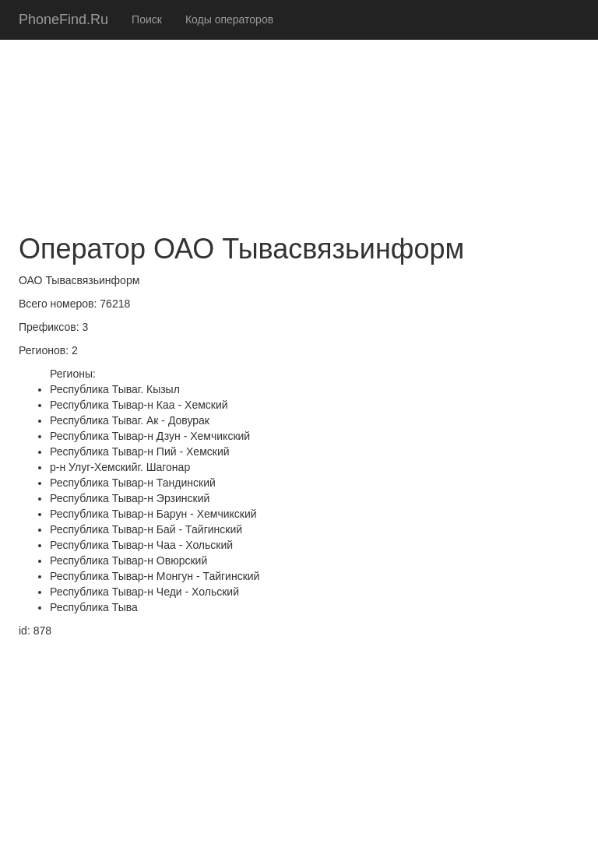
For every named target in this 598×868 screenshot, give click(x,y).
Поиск (147, 19)
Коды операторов (229, 19)
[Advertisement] (299, 109)
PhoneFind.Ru (63, 19)
